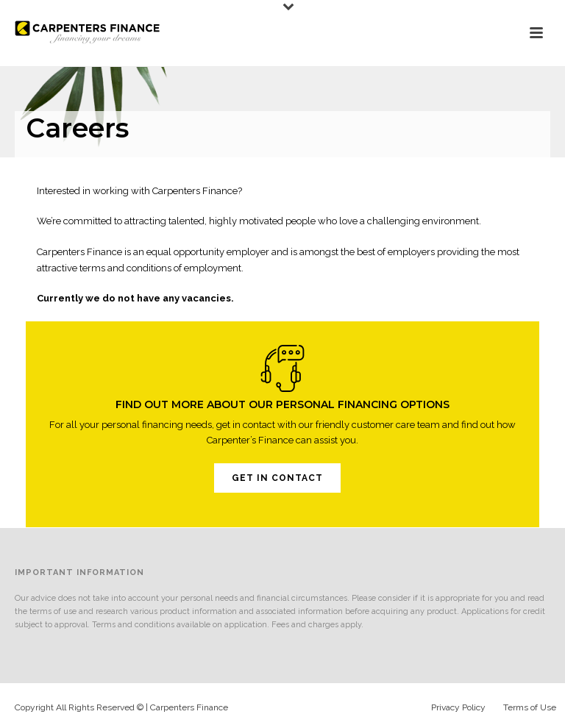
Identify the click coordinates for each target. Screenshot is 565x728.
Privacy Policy (458, 707)
